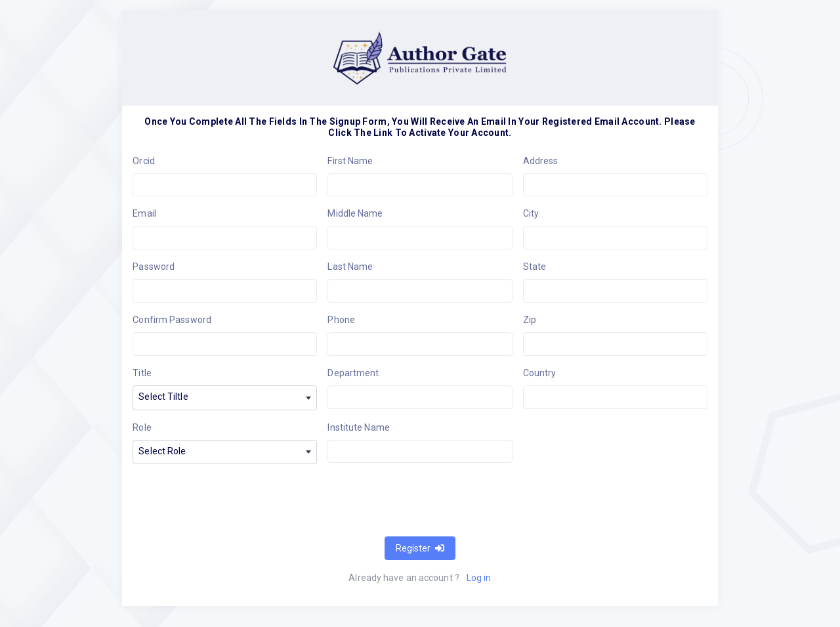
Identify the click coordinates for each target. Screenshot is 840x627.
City (531, 213)
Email (144, 213)
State (535, 267)
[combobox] (225, 398)
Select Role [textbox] (162, 451)
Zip (530, 320)
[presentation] (232, 500)
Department (353, 373)
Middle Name (355, 213)
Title (142, 373)
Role (142, 427)
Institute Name (358, 427)
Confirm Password (172, 320)
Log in (479, 578)
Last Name (350, 267)
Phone (341, 320)
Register (420, 548)
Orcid (144, 161)
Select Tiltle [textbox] (163, 397)
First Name (350, 161)
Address (541, 161)
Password (154, 267)
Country (540, 373)
